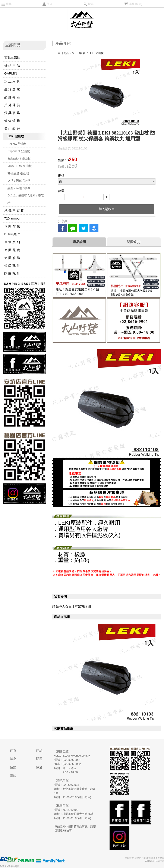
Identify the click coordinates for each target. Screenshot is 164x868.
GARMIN (11, 73)
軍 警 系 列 (12, 242)
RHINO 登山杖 (17, 144)
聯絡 (13, 776)
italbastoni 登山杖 (19, 158)
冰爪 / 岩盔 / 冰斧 (19, 181)
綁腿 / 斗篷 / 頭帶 (19, 188)
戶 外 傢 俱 (12, 105)
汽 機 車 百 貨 (14, 210)
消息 (13, 759)
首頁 (13, 750)
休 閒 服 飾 (12, 258)
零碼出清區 (12, 58)
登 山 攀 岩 (12, 129)
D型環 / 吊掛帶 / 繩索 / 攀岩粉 (26, 199)
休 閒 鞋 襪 (12, 250)
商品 (39, 750)
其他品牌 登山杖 (18, 173)
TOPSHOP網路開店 (10, 866)
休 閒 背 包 (12, 226)
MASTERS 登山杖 (20, 166)
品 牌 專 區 (12, 97)
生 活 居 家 (12, 89)
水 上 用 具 (12, 81)
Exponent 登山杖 (19, 151)
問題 (39, 759)
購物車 (136, 4)
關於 (39, 767)
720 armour (12, 218)
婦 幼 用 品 (12, 65)
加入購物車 (107, 209)
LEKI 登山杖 (16, 136)
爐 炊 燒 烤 (12, 121)
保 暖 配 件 (12, 266)
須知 (13, 767)
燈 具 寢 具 (12, 113)
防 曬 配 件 (12, 274)
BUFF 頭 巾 (13, 234)
